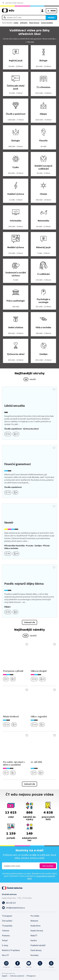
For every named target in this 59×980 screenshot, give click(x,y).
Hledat (51, 17)
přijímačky (24, 23)
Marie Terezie (34, 23)
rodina (16, 23)
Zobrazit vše (29, 622)
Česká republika (47, 23)
